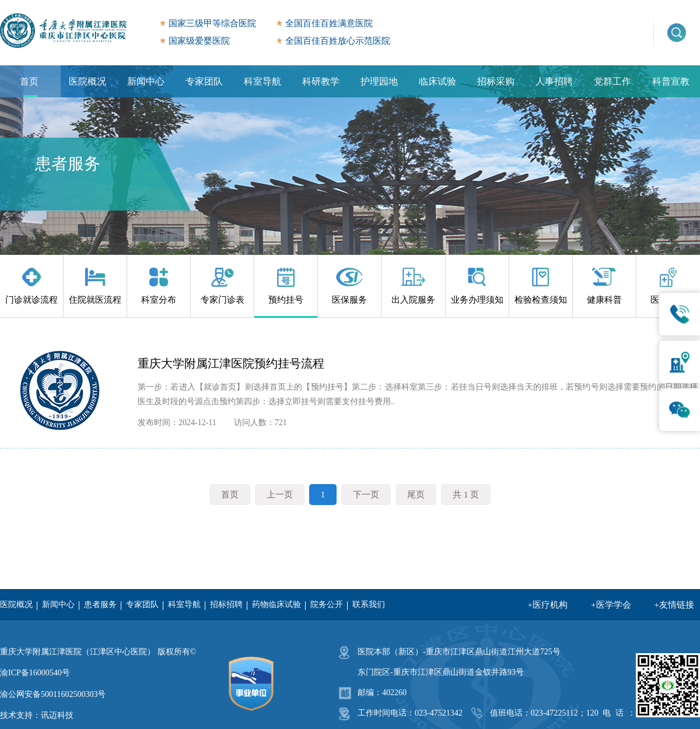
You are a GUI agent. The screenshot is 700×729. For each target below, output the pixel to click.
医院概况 (87, 81)
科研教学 (321, 81)
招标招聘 (226, 604)
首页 (29, 81)
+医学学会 (611, 605)
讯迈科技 (57, 715)
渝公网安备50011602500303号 (53, 694)
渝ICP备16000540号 (35, 673)
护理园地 (379, 81)
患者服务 (100, 604)
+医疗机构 (548, 605)
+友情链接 (674, 605)
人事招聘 (554, 81)
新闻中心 (146, 81)
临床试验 (437, 81)
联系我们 (369, 604)
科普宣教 (671, 81)
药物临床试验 (276, 604)
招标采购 (496, 81)
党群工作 (612, 81)
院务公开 (327, 604)
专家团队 (204, 81)
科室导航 (262, 81)
